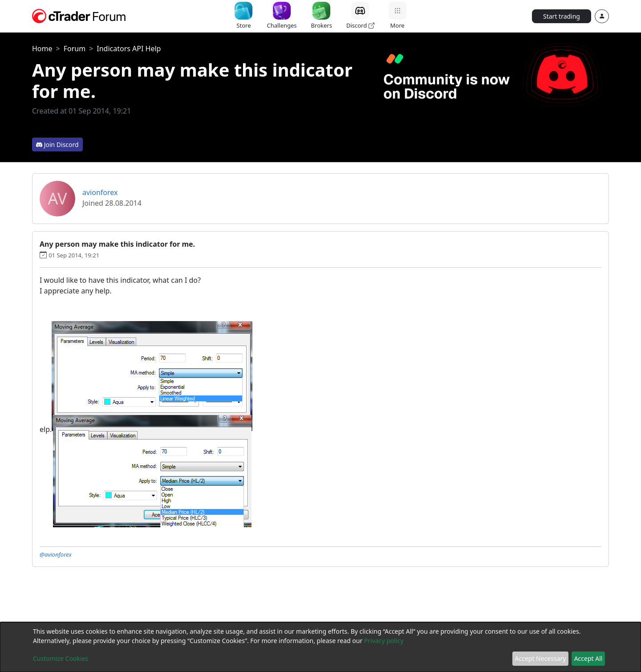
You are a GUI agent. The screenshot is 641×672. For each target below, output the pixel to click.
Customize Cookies (61, 658)
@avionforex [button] (56, 554)
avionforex (100, 192)
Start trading (562, 16)
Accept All (588, 658)
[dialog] (320, 647)
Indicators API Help (129, 49)
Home (42, 49)
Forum (75, 49)
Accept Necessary (541, 658)
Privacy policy (384, 641)
